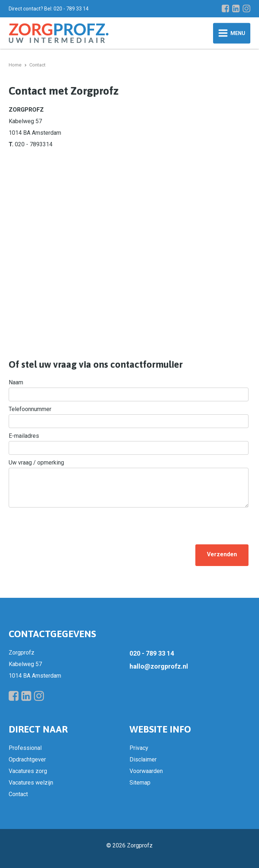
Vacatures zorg (28, 771)
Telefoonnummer (30, 409)
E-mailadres (24, 436)
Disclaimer (143, 759)
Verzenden (222, 554)
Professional (25, 748)
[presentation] (64, 524)
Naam (16, 382)
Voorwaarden (146, 771)
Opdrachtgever (27, 759)
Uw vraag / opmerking (36, 463)
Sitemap (140, 783)
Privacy (139, 748)
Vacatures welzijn (31, 783)
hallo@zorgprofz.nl (159, 666)
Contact (18, 794)
